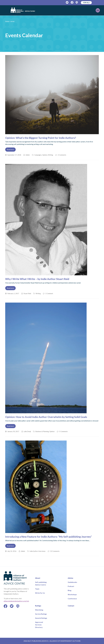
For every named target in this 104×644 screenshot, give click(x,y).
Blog (70, 590)
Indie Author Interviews (38, 551)
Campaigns (38, 155)
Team (37, 589)
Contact (71, 606)
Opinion (45, 155)
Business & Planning (42, 431)
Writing (51, 155)
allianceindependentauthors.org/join (16, 601)
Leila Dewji (27, 431)
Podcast (71, 586)
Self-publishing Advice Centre (41, 583)
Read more (10, 149)
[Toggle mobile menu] (90, 10)
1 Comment (49, 293)
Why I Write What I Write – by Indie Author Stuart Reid (37, 279)
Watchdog (39, 610)
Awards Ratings (41, 618)
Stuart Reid (27, 293)
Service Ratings (41, 614)
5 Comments (63, 431)
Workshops (72, 594)
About (38, 578)
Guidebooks (72, 582)
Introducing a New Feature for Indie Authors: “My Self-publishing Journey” (48, 537)
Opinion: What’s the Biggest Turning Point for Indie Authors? (41, 138)
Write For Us (40, 593)
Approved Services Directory (39, 625)
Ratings (38, 606)
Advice (70, 578)
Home (7, 21)
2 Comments (62, 155)
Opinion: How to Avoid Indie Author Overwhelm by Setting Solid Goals (46, 417)
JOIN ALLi (86, 3)
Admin (28, 155)
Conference (72, 599)
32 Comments (55, 551)
